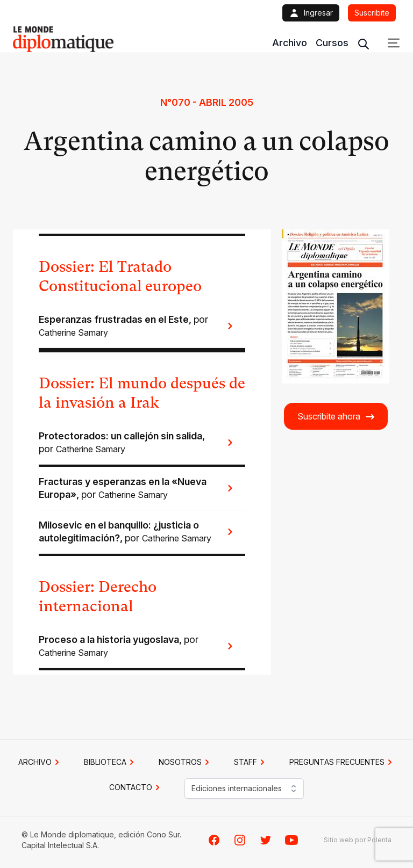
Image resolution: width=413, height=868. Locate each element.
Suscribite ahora (336, 417)
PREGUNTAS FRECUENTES (342, 762)
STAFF (251, 762)
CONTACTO (136, 787)
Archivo (290, 43)
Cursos (332, 43)
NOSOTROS (186, 762)
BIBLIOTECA (111, 762)
